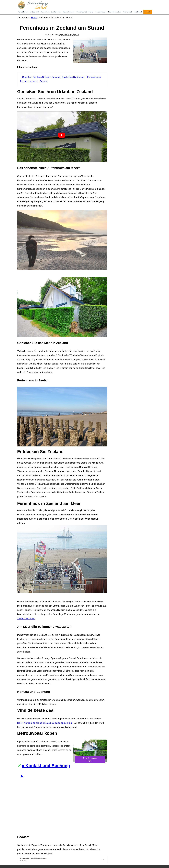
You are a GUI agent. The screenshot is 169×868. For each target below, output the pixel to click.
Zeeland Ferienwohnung (37, 5)
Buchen (44, 81)
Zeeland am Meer (26, 618)
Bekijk (90, 759)
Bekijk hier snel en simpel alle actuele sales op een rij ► (45, 723)
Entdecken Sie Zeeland (74, 77)
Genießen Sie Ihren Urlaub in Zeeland (41, 77)
